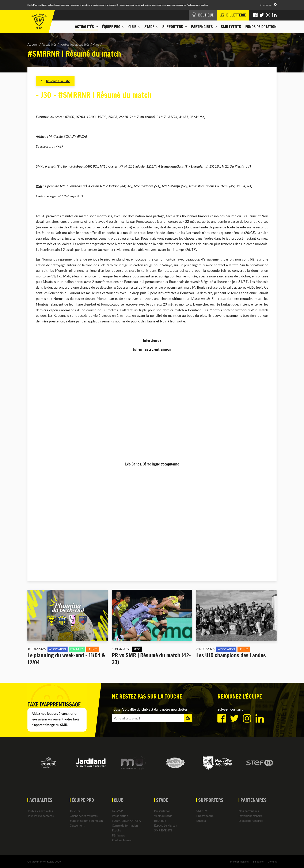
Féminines (118, 835)
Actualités (49, 44)
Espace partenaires (251, 821)
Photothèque (205, 816)
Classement (77, 825)
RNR (39, 186)
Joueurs (75, 811)
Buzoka (201, 821)
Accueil (33, 44)
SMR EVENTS (231, 27)
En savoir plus (266, 5)
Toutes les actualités (75, 44)
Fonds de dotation (261, 27)
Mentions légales (239, 861)
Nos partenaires (249, 811)
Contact (272, 861)
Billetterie (258, 861)
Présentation (162, 811)
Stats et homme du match (86, 821)
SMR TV (202, 811)
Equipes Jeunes (122, 840)
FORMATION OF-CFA (126, 821)
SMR (39, 167)
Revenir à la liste (55, 81)
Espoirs (117, 830)
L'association (120, 816)
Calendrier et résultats (84, 816)
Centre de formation (125, 825)
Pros (96, 44)
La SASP (117, 811)
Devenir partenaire (250, 816)
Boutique (160, 821)
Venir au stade (163, 816)
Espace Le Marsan (166, 825)
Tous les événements (41, 816)
